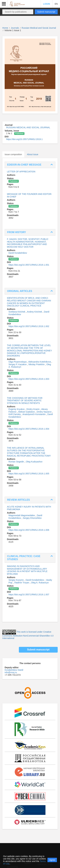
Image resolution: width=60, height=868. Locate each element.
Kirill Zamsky (15, 414)
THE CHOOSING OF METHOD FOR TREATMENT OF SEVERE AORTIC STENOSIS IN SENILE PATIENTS (25, 401)
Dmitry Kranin (33, 409)
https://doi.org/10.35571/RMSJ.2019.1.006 (29, 530)
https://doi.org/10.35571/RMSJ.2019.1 (24, 139)
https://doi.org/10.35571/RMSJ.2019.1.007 (29, 595)
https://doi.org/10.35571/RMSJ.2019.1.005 (29, 474)
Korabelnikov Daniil (14, 670)
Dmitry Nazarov (44, 412)
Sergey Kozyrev (16, 580)
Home (5, 28)
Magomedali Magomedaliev (22, 515)
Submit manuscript (46, 12)
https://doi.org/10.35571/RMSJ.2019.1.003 (29, 379)
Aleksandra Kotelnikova (40, 362)
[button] (4, 4)
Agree (52, 860)
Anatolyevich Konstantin (34, 414)
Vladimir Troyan (22, 583)
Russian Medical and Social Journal (39, 28)
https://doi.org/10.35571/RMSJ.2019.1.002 (29, 326)
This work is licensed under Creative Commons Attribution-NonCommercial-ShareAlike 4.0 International (28, 635)
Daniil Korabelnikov (18, 253)
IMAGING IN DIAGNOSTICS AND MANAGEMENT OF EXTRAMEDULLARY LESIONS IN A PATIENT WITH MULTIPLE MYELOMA (27, 570)
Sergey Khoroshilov (32, 518)
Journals (15, 28)
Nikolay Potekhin (37, 364)
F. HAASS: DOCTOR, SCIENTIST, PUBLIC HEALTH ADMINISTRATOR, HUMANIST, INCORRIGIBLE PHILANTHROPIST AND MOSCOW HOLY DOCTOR (28, 243)
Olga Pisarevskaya (18, 362)
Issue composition (13, 154)
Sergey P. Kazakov (18, 364)
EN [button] (56, 4)
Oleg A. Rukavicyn (40, 583)
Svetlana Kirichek (17, 312)
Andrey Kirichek (35, 312)
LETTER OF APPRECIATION (21, 172)
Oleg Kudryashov (34, 462)
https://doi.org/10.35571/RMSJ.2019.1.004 (29, 429)
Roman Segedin (17, 462)
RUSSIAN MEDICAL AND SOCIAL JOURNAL (28, 127)
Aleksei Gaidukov (27, 412)
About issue (33, 154)
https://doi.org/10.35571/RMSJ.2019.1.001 (29, 265)
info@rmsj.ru (11, 672)
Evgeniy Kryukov (17, 409)
